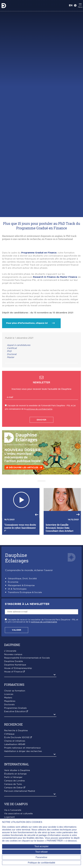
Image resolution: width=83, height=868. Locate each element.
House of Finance (13, 708)
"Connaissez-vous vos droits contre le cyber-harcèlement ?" (20, 564)
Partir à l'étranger (13, 814)
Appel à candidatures (19, 381)
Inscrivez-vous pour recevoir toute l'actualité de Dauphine (41, 426)
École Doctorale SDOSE (17, 774)
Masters (8, 734)
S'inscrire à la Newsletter (27, 641)
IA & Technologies (17, 625)
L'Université (10, 687)
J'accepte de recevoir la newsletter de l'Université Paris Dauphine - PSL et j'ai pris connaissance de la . (41, 657)
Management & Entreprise (21, 622)
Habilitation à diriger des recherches (23, 788)
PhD (9, 388)
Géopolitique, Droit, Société (22, 615)
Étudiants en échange (15, 810)
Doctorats (9, 741)
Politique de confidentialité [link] (42, 863)
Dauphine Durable (14, 698)
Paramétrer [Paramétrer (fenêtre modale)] (41, 857)
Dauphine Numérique (15, 701)
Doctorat (12, 391)
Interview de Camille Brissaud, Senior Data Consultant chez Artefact (60, 564)
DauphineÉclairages (17, 594)
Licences (9, 731)
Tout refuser (42, 852)
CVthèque (9, 770)
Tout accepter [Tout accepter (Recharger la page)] (41, 846)
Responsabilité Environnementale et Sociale (27, 694)
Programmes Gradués (15, 744)
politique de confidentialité (39, 445)
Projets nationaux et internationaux (22, 784)
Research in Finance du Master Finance (55, 313)
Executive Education (15, 748)
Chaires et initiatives (15, 777)
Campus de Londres (14, 817)
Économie (13, 619)
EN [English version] (71, 6)
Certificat (12, 385)
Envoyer (41, 456)
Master (11, 394)
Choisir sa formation (15, 727)
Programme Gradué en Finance (39, 289)
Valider (16, 666)
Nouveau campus (13, 691)
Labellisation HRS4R (15, 781)
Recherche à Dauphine (16, 767)
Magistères (10, 737)
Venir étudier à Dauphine (17, 807)
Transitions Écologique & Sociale (25, 629)
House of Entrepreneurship (18, 705)
